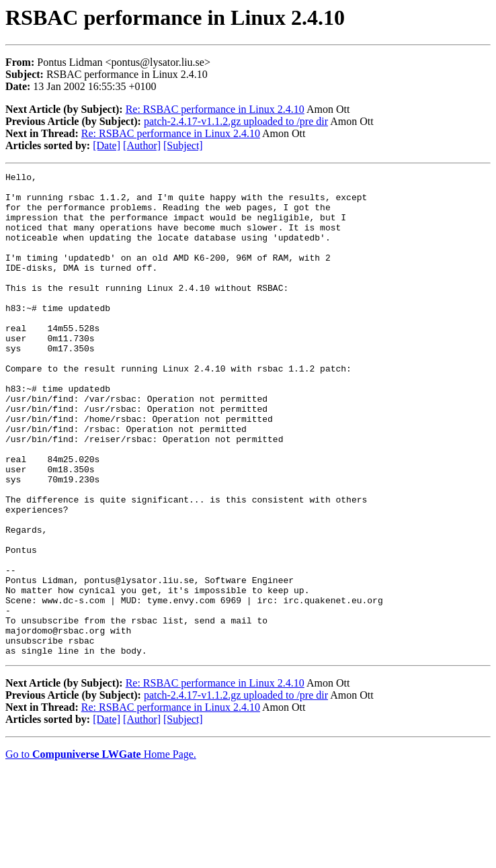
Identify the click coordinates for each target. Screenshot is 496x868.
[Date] (107, 145)
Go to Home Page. (101, 851)
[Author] (142, 145)
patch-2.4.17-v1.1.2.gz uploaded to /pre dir (236, 121)
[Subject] (183, 145)
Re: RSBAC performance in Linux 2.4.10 (215, 109)
